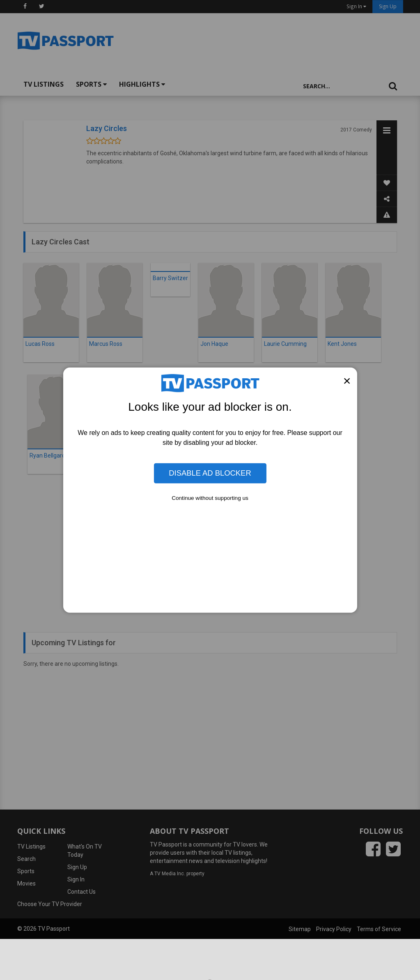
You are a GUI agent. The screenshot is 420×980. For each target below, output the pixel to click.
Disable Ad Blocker (210, 473)
